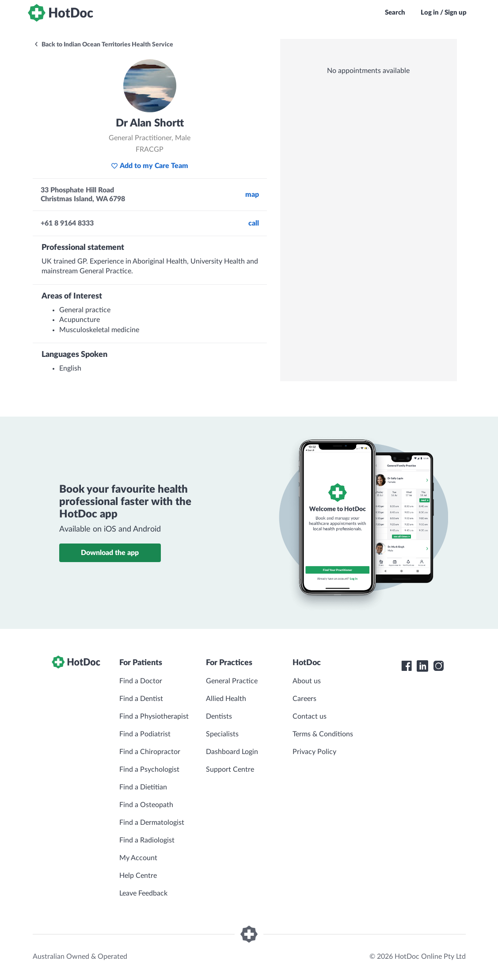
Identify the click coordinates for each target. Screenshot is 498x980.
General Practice (232, 681)
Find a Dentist (141, 699)
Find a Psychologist (149, 769)
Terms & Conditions (323, 734)
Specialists (222, 734)
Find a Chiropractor (150, 752)
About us (307, 681)
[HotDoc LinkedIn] (422, 666)
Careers (304, 699)
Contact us (310, 716)
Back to (103, 45)
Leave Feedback (143, 893)
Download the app (110, 553)
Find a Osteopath (146, 805)
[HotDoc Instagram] (438, 666)
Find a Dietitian (143, 787)
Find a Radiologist (147, 840)
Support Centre (230, 769)
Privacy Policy (314, 752)
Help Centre (138, 876)
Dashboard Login (232, 752)
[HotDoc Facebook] (407, 666)
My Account (138, 858)
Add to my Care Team (150, 166)
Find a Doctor (141, 681)
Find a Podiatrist (145, 734)
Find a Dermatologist (152, 823)
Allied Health (226, 699)
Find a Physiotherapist (154, 716)
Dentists (219, 716)
